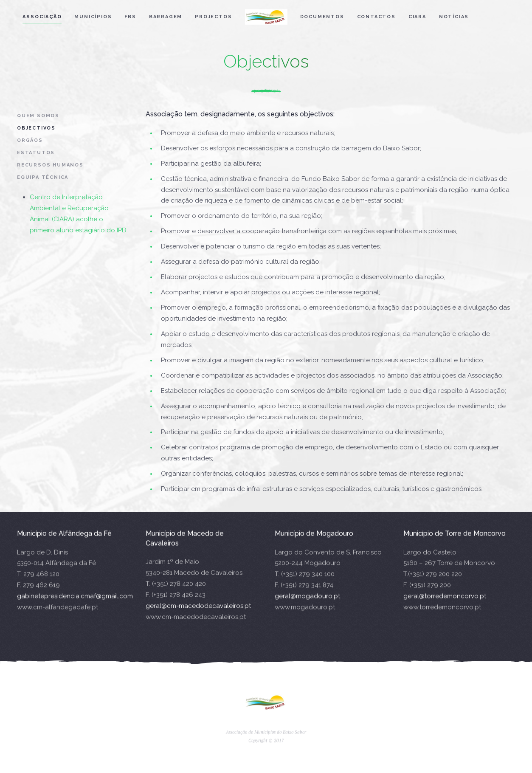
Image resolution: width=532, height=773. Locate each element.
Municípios (93, 17)
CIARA (417, 17)
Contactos (376, 17)
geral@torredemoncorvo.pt (445, 601)
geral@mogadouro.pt (307, 601)
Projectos (213, 17)
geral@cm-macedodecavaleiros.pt (198, 611)
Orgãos (30, 140)
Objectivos (36, 128)
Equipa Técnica (43, 177)
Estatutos (36, 153)
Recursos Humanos (50, 165)
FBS (130, 17)
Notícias (454, 17)
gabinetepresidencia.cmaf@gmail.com (75, 601)
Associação (42, 17)
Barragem (166, 17)
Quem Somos (38, 116)
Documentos (322, 17)
